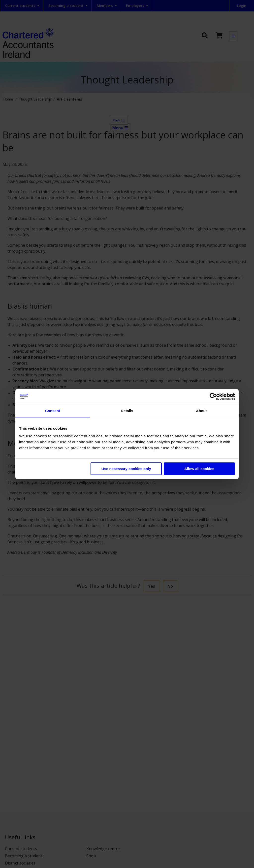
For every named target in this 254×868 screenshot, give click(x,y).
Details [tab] (127, 411)
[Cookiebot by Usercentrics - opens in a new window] (213, 396)
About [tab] (201, 411)
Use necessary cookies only (126, 469)
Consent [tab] (53, 411)
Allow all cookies (199, 469)
